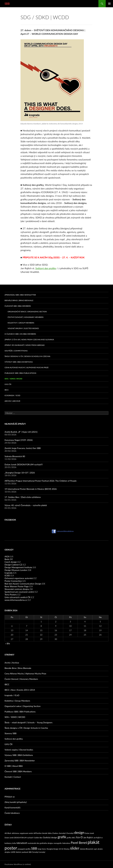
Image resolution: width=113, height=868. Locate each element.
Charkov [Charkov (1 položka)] (55, 833)
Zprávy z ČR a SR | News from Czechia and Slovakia (29, 340)
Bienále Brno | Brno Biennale (19, 300)
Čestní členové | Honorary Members (26, 317)
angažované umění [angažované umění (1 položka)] (27, 833)
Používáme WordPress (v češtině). (18, 864)
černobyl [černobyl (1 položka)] (42, 852)
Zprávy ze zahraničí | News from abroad (25, 345)
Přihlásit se (10, 797)
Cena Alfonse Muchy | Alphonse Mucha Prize (27, 367)
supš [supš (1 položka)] (95, 849)
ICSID (7, 575)
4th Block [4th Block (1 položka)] (8, 833)
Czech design (11, 562)
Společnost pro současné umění (19, 592)
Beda (7, 559)
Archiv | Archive (12, 401)
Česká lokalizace (12, 813)
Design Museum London (16, 570)
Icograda (9, 573)
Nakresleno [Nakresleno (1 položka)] (66, 843)
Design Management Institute (18, 567)
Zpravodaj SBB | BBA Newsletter (20, 295)
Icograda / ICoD (12, 395)
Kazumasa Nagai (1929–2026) (19, 440)
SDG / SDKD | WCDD (13, 379)
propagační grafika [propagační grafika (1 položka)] (24, 849)
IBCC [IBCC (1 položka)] (74, 838)
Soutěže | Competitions (16, 351)
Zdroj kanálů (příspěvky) (16, 802)
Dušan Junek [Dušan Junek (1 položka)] (89, 833)
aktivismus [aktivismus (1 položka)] (16, 833)
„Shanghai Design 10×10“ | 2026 (20, 473)
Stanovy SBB (10, 733)
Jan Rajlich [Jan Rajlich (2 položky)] (88, 837)
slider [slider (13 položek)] (75, 848)
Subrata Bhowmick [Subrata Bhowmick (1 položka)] (86, 849)
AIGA (7, 556)
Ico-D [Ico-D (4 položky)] (80, 837)
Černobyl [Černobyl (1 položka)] (35, 852)
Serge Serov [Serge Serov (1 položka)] (42, 849)
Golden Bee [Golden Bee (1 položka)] (38, 838)
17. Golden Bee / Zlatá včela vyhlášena (23, 497)
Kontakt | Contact (13, 777)
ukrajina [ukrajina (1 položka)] (7, 852)
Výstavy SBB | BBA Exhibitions (19, 362)
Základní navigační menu (109, 4)
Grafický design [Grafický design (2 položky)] (50, 837)
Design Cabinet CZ (13, 565)
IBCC (7, 390)
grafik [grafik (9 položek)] (62, 837)
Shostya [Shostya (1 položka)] (67, 849)
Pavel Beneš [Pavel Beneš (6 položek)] (79, 843)
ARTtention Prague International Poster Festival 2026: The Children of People (41, 481)
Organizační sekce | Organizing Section (27, 312)
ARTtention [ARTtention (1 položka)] (38, 833)
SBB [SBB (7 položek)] (34, 848)
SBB (7, 4)
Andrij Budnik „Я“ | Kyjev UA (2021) (21, 432)
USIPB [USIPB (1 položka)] (13, 852)
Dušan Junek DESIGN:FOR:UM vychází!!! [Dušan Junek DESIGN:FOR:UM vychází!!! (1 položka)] (19, 838)
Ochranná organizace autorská (19, 578)
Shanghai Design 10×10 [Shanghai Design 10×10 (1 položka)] (55, 849)
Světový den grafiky (46, 268)
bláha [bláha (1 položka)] (50, 833)
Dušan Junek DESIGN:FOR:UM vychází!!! (24, 464)
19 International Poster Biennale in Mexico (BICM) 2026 (31, 489)
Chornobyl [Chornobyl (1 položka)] (70, 833)
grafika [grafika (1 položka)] (69, 838)
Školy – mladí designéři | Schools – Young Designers (28, 722)
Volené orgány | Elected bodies (19, 750)
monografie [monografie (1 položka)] (58, 843)
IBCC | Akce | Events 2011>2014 (20, 690)
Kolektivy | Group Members (21, 323)
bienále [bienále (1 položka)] (45, 833)
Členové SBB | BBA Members (18, 306)
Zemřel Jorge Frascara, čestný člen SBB (23, 448)
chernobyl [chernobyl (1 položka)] (62, 833)
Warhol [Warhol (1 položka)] (18, 852)
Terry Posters (11, 595)
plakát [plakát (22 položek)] (94, 842)
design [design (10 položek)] (79, 833)
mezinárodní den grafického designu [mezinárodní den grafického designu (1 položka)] (40, 843)
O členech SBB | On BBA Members (20, 334)
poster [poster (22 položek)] (11, 848)
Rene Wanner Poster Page (17, 586)
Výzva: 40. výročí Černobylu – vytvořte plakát (26, 505)
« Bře (8, 643)
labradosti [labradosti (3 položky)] (22, 843)
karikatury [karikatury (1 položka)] (8, 843)
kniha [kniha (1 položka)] (14, 843)
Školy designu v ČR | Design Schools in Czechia (27, 356)
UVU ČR (8, 384)
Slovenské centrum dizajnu (17, 589)
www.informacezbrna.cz (16, 600)
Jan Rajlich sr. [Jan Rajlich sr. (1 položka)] (98, 838)
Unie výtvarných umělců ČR (17, 597)
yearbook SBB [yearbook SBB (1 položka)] (27, 852)
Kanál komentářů (12, 807)
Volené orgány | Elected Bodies (23, 328)
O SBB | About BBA (14, 766)
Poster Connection (13, 581)
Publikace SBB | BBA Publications (20, 373)
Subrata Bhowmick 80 (15, 456)
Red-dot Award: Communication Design (23, 584)
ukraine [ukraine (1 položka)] (100, 849)
